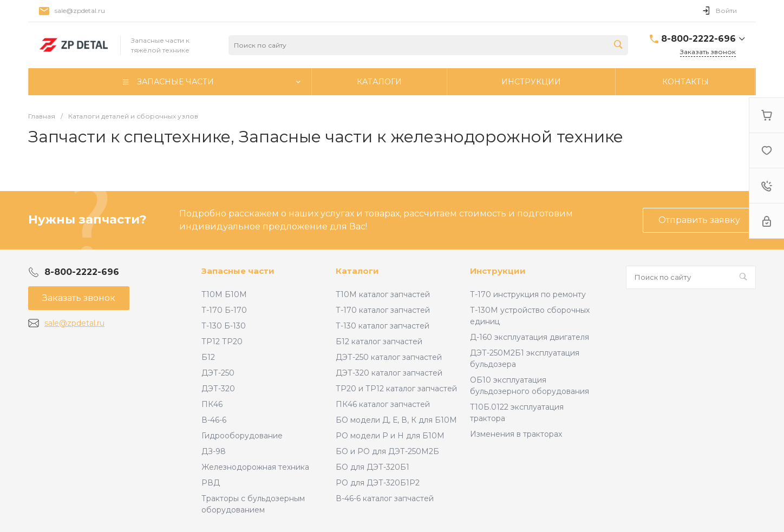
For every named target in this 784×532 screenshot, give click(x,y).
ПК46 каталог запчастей (383, 404)
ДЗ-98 (214, 451)
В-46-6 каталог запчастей (385, 498)
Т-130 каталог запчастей (383, 326)
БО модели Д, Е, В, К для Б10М (396, 420)
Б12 (208, 357)
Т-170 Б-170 (224, 310)
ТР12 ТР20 (222, 341)
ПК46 (212, 404)
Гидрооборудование (242, 436)
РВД (211, 483)
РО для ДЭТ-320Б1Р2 (378, 483)
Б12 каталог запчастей (379, 341)
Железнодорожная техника (255, 467)
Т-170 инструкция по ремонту (528, 294)
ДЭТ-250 (218, 373)
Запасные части (238, 271)
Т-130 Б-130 (224, 326)
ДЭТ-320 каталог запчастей (389, 373)
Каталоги (357, 271)
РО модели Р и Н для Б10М (390, 436)
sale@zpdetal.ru (80, 11)
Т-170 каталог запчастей (383, 310)
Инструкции (498, 271)
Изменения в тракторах (516, 434)
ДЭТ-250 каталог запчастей (389, 357)
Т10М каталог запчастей (383, 294)
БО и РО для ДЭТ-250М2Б (387, 451)
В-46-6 (214, 420)
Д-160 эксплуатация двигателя (530, 337)
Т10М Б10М (224, 294)
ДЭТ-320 (218, 389)
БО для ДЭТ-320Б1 (373, 467)
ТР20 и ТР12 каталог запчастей (396, 389)
